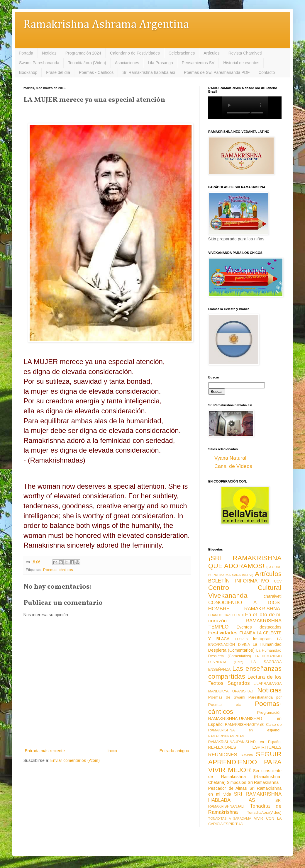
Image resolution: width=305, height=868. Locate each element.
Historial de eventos (241, 63)
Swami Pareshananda (39, 63)
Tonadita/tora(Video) (264, 813)
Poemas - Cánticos (96, 72)
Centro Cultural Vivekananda (245, 592)
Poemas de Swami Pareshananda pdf (245, 697)
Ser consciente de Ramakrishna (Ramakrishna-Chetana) (245, 777)
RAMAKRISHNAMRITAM (226, 736)
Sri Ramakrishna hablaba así (149, 72)
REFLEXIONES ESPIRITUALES (245, 747)
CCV (278, 581)
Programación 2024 (83, 53)
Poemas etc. (225, 705)
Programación (269, 713)
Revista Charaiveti (245, 53)
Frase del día (58, 72)
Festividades (223, 633)
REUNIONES (223, 755)
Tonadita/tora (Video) (87, 63)
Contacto (267, 72)
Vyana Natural (230, 458)
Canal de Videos (233, 466)
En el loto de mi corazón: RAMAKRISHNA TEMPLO (245, 621)
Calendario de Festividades (135, 53)
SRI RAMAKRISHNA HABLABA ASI (245, 797)
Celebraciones (182, 53)
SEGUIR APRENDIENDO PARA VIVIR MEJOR (245, 762)
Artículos (211, 53)
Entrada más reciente (45, 751)
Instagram (262, 639)
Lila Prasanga (160, 63)
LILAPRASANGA (268, 684)
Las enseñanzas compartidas (245, 672)
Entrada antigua (174, 751)
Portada (26, 53)
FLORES (241, 639)
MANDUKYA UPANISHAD (231, 691)
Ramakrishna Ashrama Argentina (106, 25)
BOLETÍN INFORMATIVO (239, 581)
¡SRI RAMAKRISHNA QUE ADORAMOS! (245, 562)
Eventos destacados (259, 627)
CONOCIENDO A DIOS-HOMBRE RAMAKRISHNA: (245, 606)
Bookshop (28, 72)
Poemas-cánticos (58, 570)
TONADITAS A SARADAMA (230, 818)
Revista (247, 755)
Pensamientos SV (198, 63)
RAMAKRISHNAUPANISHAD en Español (245, 742)
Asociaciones (127, 63)
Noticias (49, 53)
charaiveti (273, 596)
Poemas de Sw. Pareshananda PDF (217, 72)
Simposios (237, 782)
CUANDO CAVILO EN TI (226, 615)
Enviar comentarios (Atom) (75, 760)
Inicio (112, 751)
